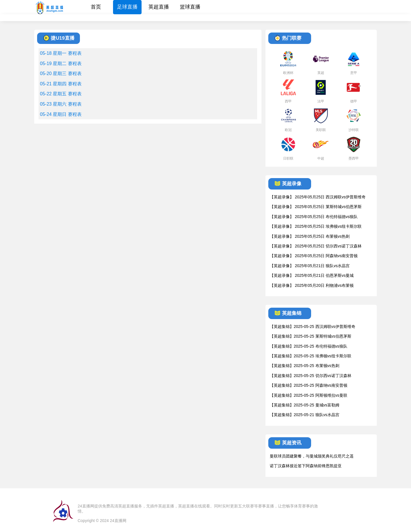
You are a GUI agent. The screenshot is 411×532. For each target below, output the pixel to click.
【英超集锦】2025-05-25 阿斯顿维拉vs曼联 (309, 395)
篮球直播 (190, 7)
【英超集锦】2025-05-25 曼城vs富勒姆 (305, 405)
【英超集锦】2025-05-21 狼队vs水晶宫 (305, 415)
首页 (96, 7)
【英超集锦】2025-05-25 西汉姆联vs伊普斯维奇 (313, 327)
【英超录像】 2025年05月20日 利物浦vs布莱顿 (312, 285)
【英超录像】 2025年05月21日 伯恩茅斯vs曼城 (312, 275)
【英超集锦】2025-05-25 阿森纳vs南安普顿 (309, 385)
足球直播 (127, 7)
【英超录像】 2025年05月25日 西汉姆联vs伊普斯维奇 (318, 197)
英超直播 (159, 7)
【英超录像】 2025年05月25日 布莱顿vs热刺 (310, 236)
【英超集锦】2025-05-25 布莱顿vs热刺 (305, 366)
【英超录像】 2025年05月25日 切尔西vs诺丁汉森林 (316, 246)
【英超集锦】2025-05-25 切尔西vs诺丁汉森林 (311, 376)
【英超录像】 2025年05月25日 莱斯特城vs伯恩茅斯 (316, 207)
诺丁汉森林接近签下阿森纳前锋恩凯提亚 (306, 466)
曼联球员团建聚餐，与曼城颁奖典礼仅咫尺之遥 (312, 456)
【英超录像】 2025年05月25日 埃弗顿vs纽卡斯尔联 (316, 226)
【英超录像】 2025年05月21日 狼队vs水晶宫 (310, 266)
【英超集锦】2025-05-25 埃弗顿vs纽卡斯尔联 (311, 356)
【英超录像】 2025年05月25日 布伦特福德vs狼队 (314, 217)
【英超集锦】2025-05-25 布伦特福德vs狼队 (309, 346)
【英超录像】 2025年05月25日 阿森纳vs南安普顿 (314, 256)
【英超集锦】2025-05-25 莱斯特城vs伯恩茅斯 (311, 336)
